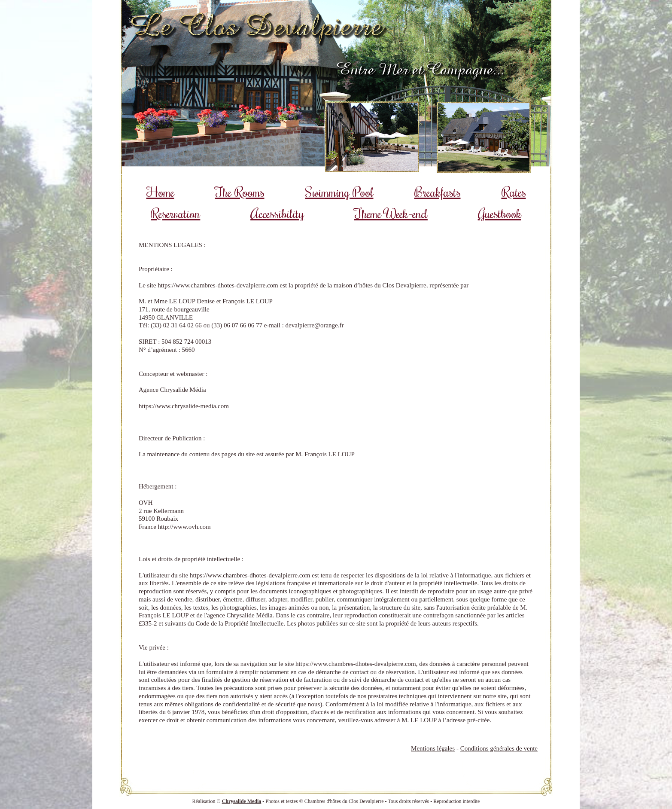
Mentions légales (433, 748)
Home (160, 192)
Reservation (175, 214)
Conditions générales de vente (499, 748)
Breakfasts (438, 192)
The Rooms (240, 192)
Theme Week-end (391, 214)
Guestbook (500, 214)
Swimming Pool (339, 192)
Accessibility (277, 214)
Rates (514, 192)
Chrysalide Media (242, 801)
